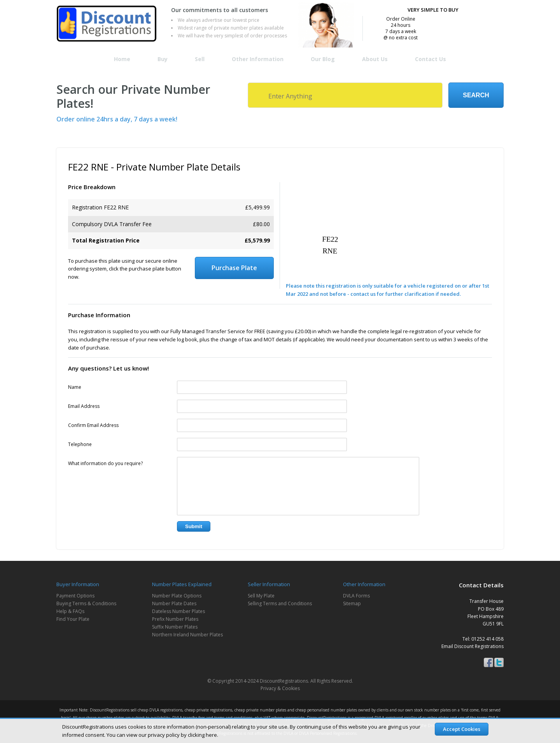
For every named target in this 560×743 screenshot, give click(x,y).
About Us (375, 59)
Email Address (84, 406)
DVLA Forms (356, 596)
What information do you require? (105, 463)
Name (75, 387)
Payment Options (75, 596)
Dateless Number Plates (178, 611)
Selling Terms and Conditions (280, 603)
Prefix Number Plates (175, 619)
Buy (163, 59)
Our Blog (323, 59)
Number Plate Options (177, 596)
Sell (200, 59)
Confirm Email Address (93, 425)
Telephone (80, 444)
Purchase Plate (234, 268)
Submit (194, 526)
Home (122, 59)
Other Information (258, 59)
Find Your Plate (73, 619)
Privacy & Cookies (280, 688)
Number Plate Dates (174, 603)
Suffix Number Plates (175, 627)
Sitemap (352, 603)
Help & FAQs (70, 611)
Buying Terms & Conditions (86, 603)
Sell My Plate (261, 596)
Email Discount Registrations (472, 646)
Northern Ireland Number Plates (187, 635)
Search (476, 95)
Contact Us (430, 59)
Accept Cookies (462, 729)
